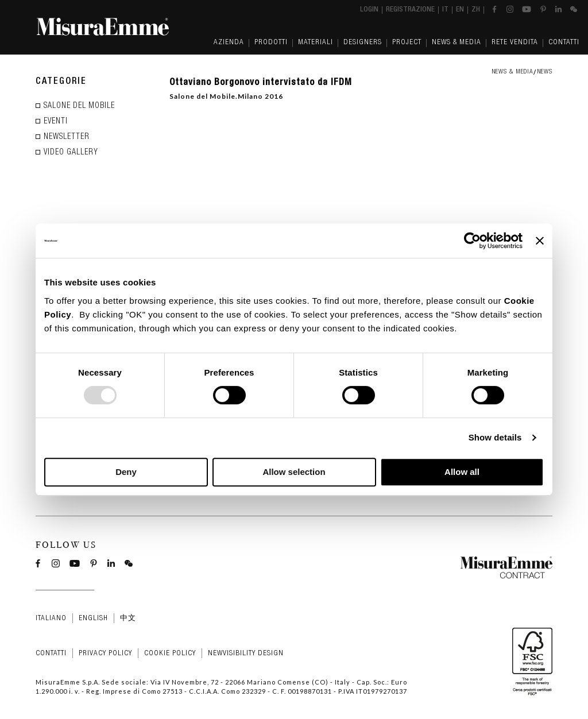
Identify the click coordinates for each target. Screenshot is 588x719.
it (445, 10)
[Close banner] (540, 241)
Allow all (462, 472)
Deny (126, 472)
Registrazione (410, 10)
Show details (495, 437)
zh (476, 10)
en (460, 10)
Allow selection (294, 472)
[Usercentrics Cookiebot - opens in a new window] (472, 241)
